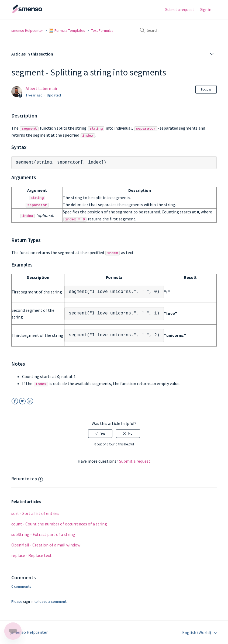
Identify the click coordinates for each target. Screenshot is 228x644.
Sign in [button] (206, 10)
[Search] (176, 30)
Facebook (15, 401)
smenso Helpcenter (27, 30)
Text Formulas (102, 30)
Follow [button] (206, 89)
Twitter (22, 401)
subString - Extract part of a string (43, 534)
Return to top (27, 478)
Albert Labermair (42, 88)
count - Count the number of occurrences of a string (59, 524)
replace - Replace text (32, 555)
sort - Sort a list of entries (35, 513)
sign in (28, 601)
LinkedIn (30, 401)
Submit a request (180, 10)
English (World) (197, 632)
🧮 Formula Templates (67, 30)
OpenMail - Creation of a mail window (46, 545)
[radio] (100, 433)
